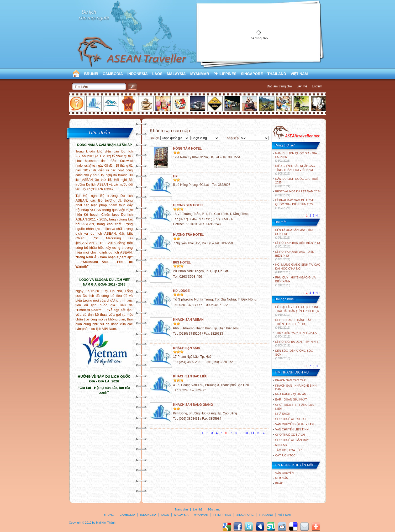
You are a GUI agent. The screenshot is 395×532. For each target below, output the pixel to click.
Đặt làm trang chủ (279, 86)
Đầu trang (214, 509)
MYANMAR (200, 74)
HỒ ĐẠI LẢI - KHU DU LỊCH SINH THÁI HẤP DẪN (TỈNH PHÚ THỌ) (297, 311)
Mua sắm (282, 478)
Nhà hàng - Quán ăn (291, 394)
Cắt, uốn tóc (286, 455)
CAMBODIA (113, 74)
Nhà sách (283, 414)
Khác (279, 483)
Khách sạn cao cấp (291, 380)
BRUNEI (91, 74)
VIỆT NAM (299, 74)
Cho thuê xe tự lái (290, 435)
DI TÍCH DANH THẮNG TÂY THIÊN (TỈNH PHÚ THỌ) (294, 324)
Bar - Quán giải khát (291, 399)
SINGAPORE (252, 74)
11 (252, 433)
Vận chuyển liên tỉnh (292, 429)
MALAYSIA (176, 74)
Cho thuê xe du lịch (291, 419)
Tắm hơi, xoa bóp (289, 450)
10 (246, 433)
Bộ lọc (154, 138)
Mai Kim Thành (106, 523)
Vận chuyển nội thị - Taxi (295, 424)
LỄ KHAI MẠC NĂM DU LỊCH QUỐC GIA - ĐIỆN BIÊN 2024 (294, 204)
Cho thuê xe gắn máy (292, 440)
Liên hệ (302, 86)
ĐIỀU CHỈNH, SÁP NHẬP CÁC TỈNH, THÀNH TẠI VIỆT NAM (295, 170)
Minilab (281, 445)
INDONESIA (138, 74)
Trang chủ (181, 509)
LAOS (157, 74)
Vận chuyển (285, 473)
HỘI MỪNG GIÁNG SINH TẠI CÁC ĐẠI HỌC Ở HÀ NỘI (298, 268)
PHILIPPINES (225, 74)
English (317, 86)
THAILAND (277, 74)
